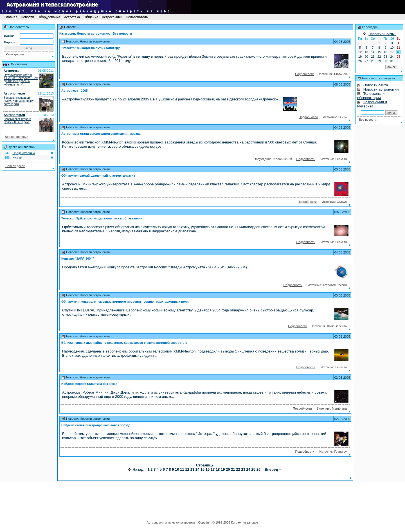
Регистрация (15, 54)
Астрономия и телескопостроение (171, 522)
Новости (27, 17)
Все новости (368, 120)
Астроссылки (112, 17)
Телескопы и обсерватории (371, 96)
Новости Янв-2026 (382, 34)
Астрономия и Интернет (372, 104)
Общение (91, 17)
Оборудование (49, 17)
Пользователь (137, 17)
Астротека (72, 17)
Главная (11, 17)
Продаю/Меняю (24, 153)
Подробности (305, 74)
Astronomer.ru (14, 93)
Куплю (17, 158)
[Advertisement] (202, 500)
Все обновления (16, 137)
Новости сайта (376, 85)
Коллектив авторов (245, 522)
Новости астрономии (381, 89)
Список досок (15, 166)
